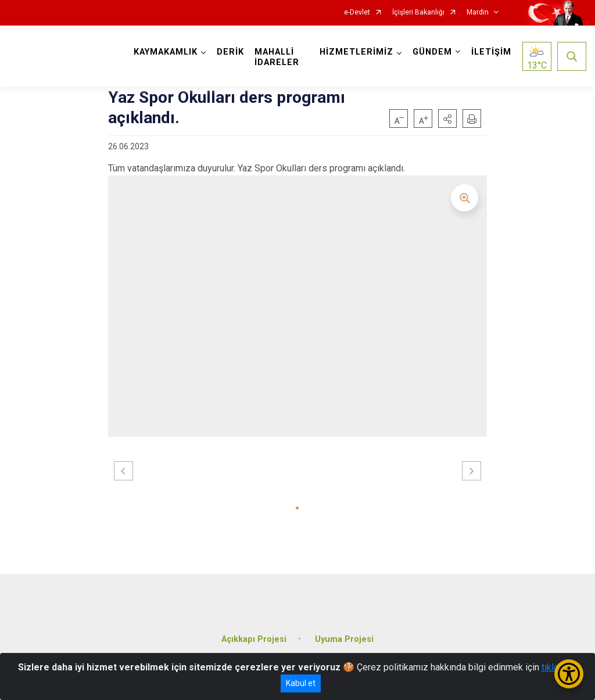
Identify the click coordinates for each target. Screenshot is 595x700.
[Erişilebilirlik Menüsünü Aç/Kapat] (569, 674)
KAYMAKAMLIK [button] (166, 52)
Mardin (478, 12)
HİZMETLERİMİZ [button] (356, 52)
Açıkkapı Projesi (254, 639)
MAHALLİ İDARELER (277, 57)
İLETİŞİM (491, 52)
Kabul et (301, 683)
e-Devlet (357, 12)
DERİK (230, 52)
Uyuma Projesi (344, 639)
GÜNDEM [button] (432, 52)
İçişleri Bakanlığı (418, 12)
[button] (447, 119)
